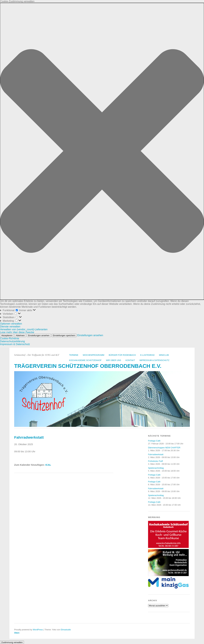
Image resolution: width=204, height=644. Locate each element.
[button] (102, 151)
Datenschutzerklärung (12, 341)
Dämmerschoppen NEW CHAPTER (164, 448)
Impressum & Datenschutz (15, 344)
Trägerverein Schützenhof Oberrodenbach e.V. (88, 366)
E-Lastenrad (147, 355)
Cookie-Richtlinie (10, 338)
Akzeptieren (7, 335)
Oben (17, 633)
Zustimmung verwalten (12, 642)
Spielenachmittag (156, 468)
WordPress (38, 630)
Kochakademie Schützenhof (85, 360)
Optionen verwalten (11, 324)
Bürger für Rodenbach (122, 355)
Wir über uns (114, 360)
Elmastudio (66, 630)
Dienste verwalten (10, 327)
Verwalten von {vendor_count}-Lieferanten (24, 329)
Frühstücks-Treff (155, 461)
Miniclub (164, 355)
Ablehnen (20, 335)
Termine (74, 355)
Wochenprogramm (93, 355)
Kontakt (130, 360)
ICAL (48, 465)
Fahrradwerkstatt (156, 454)
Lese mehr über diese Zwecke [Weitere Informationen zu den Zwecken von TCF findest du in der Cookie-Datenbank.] (17, 332)
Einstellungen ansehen (39, 335)
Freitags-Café (154, 441)
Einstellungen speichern (64, 335)
